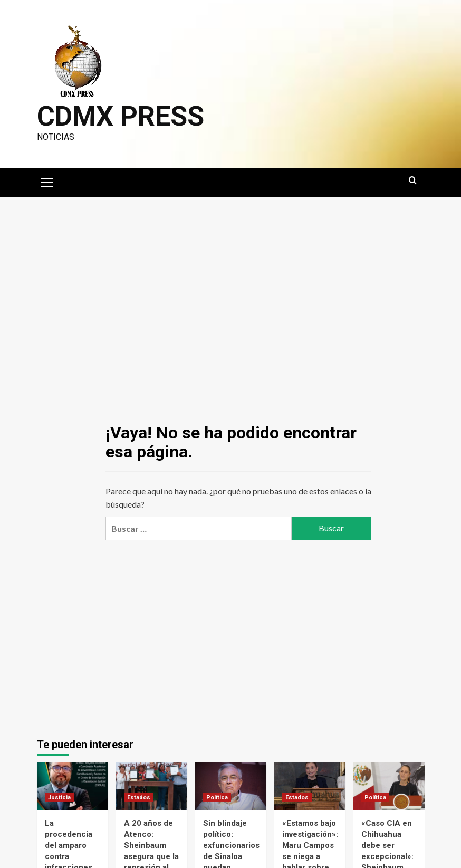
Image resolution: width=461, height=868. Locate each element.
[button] (47, 181)
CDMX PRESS (121, 116)
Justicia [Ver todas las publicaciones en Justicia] (59, 798)
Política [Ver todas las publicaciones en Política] (217, 798)
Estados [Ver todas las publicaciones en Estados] (139, 798)
